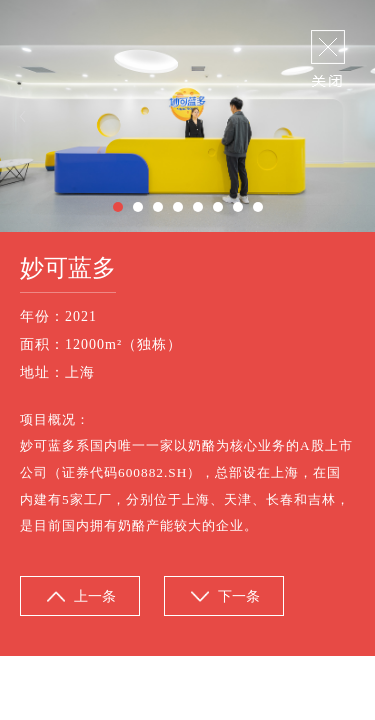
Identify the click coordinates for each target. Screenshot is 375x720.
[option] (187, 116)
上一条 (95, 596)
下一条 (239, 596)
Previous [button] (22, 116)
